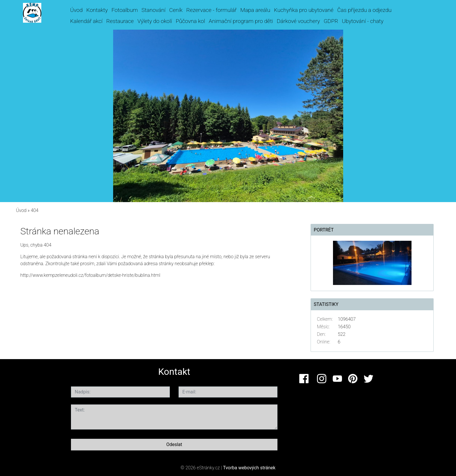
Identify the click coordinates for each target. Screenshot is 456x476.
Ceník (176, 10)
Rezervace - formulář (212, 10)
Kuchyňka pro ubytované (304, 10)
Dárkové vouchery (298, 21)
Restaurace (120, 21)
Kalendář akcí (86, 21)
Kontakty (97, 10)
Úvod (76, 10)
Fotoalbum (124, 10)
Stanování (154, 10)
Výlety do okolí (155, 21)
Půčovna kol (190, 21)
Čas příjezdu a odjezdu (364, 10)
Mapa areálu (255, 10)
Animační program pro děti (241, 21)
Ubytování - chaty (363, 21)
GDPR (331, 21)
